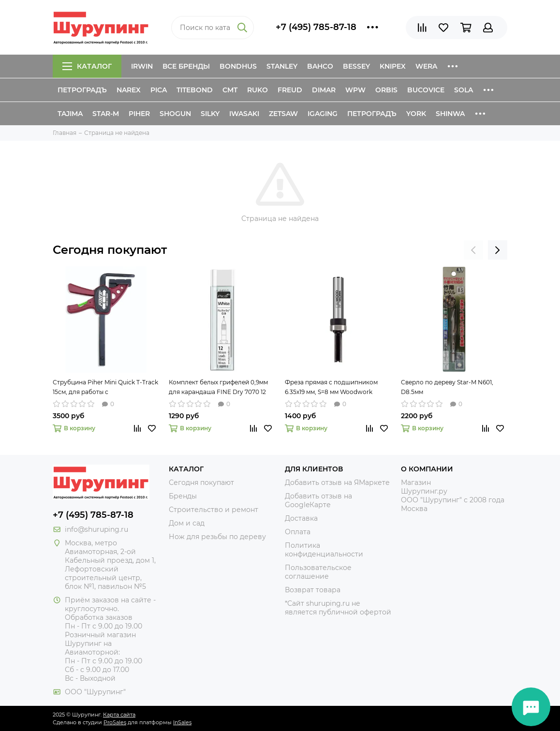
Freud (290, 90)
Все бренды (186, 66)
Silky (210, 114)
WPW (355, 90)
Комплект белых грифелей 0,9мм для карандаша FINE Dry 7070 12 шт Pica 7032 (218, 388)
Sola (464, 90)
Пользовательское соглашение (318, 572)
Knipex (393, 66)
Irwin (142, 66)
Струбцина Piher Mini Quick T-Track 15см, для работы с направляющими (105, 388)
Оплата (298, 532)
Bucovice (426, 90)
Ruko (258, 90)
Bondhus (238, 66)
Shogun (175, 114)
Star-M (106, 114)
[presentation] (473, 250)
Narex (129, 90)
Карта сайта (119, 715)
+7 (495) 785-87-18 (316, 27)
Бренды (183, 496)
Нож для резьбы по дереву (217, 537)
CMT (230, 90)
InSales (182, 722)
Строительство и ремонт (214, 510)
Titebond (195, 90)
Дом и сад (187, 523)
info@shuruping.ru (96, 529)
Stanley (282, 66)
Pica (159, 90)
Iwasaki (244, 114)
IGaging (323, 114)
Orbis (386, 90)
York (416, 114)
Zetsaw (283, 114)
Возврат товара (313, 590)
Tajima (70, 114)
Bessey (356, 66)
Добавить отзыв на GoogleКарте (318, 500)
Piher (139, 114)
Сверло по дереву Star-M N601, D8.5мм (447, 387)
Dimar (324, 90)
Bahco (320, 66)
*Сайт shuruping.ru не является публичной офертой (338, 608)
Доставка (301, 518)
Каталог (87, 66)
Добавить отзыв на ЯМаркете (337, 482)
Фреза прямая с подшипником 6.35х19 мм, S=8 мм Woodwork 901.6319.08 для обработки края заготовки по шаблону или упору (336, 388)
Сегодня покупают (110, 250)
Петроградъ (82, 90)
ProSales (115, 722)
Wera (426, 66)
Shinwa (450, 114)
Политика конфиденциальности (324, 550)
